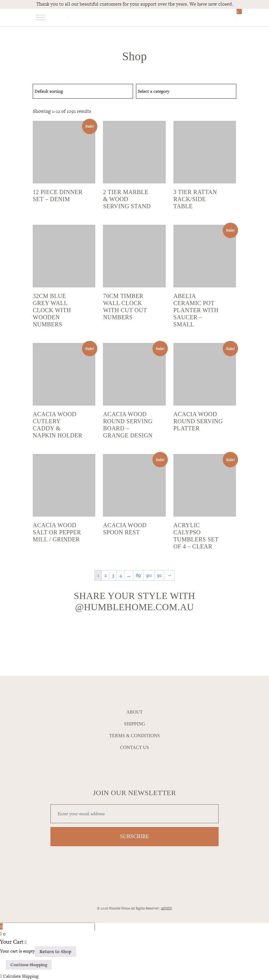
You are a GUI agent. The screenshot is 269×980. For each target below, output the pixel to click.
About (134, 712)
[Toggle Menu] (40, 17)
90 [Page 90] (149, 575)
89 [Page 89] (138, 575)
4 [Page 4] (121, 575)
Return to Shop (55, 951)
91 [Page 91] (159, 575)
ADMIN (167, 908)
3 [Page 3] (113, 575)
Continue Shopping (29, 965)
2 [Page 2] (106, 575)
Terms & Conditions (134, 736)
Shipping (134, 724)
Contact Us (134, 748)
